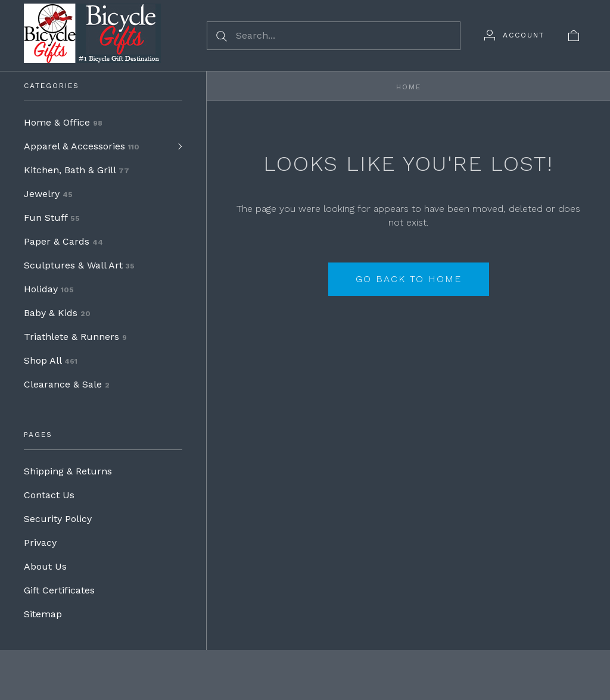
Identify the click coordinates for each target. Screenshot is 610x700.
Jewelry (48, 194)
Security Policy (58, 519)
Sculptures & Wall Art (79, 265)
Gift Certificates (59, 590)
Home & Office (63, 122)
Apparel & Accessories (82, 146)
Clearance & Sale (67, 384)
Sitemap (43, 614)
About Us (45, 566)
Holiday (49, 289)
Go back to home (409, 279)
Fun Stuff (52, 218)
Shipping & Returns (68, 471)
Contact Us (49, 495)
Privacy (40, 543)
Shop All (51, 360)
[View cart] (574, 35)
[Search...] (334, 36)
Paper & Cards (63, 241)
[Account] (514, 35)
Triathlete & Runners (75, 337)
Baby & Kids (57, 313)
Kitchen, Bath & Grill (77, 170)
